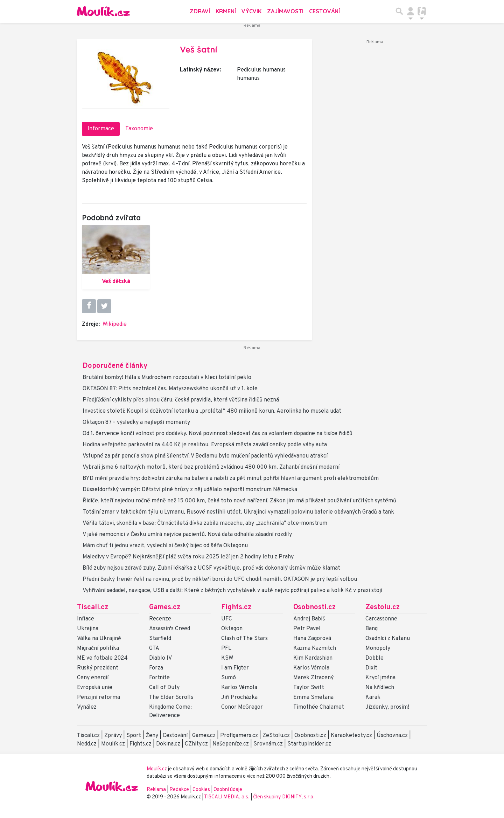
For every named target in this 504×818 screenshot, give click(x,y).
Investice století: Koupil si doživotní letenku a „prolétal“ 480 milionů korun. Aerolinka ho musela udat (212, 411)
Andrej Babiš (309, 619)
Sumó (229, 678)
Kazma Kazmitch (315, 648)
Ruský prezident (98, 668)
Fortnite (159, 678)
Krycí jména (380, 678)
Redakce (179, 790)
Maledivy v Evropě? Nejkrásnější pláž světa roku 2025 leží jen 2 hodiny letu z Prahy (188, 557)
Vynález (87, 707)
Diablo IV (160, 658)
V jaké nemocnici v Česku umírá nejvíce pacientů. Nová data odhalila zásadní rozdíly (187, 535)
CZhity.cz (196, 744)
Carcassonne (381, 619)
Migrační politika (98, 648)
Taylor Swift (309, 688)
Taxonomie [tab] (139, 129)
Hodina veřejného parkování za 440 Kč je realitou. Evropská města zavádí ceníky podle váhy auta (205, 445)
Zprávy (113, 736)
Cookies (201, 790)
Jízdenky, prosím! (387, 707)
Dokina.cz (168, 744)
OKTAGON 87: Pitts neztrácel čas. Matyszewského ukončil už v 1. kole (170, 389)
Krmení (226, 11)
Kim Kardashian (313, 658)
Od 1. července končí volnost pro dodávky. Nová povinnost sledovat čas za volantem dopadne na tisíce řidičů (218, 434)
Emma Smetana (313, 697)
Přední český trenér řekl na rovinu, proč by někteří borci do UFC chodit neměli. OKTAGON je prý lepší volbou (220, 579)
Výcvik (251, 11)
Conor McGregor (242, 707)
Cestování (324, 11)
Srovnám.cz (268, 744)
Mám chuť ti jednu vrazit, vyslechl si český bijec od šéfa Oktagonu (165, 546)
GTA (154, 648)
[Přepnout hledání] (399, 11)
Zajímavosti (285, 11)
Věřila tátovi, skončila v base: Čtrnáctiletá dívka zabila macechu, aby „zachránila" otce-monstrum (205, 523)
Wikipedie (115, 324)
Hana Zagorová (312, 639)
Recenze (160, 619)
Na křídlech (380, 688)
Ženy (152, 736)
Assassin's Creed (170, 629)
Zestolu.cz (383, 607)
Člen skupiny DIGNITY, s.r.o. (284, 797)
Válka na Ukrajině (99, 639)
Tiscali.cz (93, 607)
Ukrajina (88, 629)
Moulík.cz (113, 744)
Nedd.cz (87, 744)
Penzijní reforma (99, 697)
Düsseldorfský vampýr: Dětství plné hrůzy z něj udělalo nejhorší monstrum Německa (190, 490)
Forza (156, 668)
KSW (227, 658)
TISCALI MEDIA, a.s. (227, 797)
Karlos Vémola (239, 688)
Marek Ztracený (313, 678)
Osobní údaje (228, 790)
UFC (227, 619)
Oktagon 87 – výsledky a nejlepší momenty (136, 422)
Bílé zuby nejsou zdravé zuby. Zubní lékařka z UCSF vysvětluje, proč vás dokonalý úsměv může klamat (211, 568)
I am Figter (235, 668)
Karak (373, 697)
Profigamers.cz (239, 736)
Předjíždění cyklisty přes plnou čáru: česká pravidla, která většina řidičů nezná (181, 400)
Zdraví (200, 11)
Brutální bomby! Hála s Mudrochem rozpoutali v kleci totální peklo (167, 378)
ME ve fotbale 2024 (102, 658)
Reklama (156, 790)
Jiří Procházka (239, 697)
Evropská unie (95, 688)
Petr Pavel (307, 629)
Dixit (371, 668)
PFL (226, 648)
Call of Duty (164, 688)
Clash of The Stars (244, 639)
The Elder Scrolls (171, 697)
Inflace (86, 619)
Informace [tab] (101, 129)
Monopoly (378, 648)
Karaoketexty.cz (351, 736)
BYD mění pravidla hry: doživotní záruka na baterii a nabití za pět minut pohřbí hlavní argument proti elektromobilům (231, 479)
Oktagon (232, 629)
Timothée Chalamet (319, 707)
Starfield (160, 639)
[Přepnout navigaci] (411, 11)
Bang (372, 629)
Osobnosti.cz (314, 607)
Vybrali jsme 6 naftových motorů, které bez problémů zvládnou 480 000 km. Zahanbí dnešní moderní (211, 467)
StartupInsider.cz (309, 744)
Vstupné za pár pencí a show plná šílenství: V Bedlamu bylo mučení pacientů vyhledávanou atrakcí (205, 456)
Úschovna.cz (392, 736)
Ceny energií (93, 678)
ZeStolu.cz (276, 736)
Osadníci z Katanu (388, 639)
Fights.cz (236, 607)
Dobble (374, 658)
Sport (134, 736)
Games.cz (165, 607)
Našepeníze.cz (231, 744)
